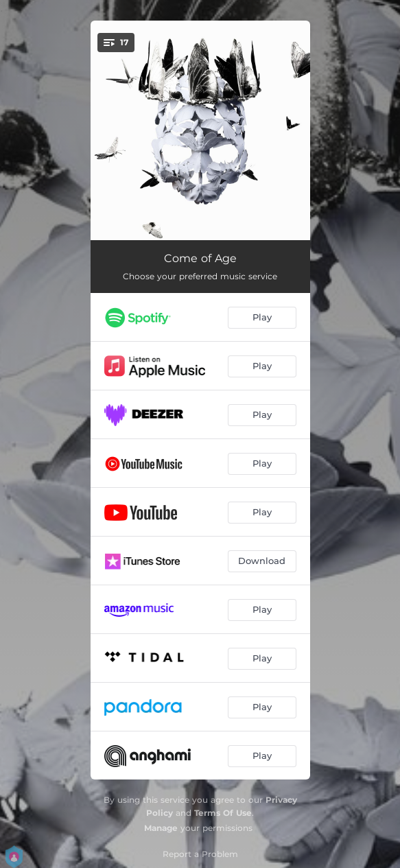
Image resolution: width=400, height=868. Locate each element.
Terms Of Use (223, 813)
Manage (161, 828)
